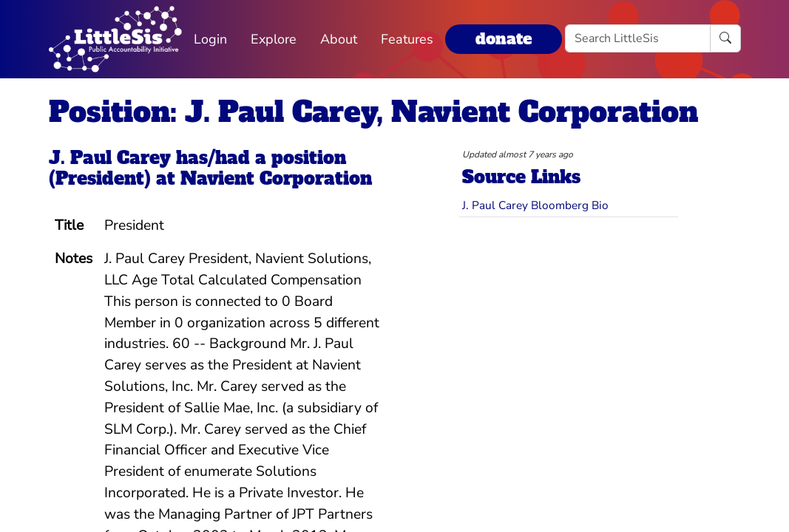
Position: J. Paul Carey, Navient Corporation (373, 112)
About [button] (339, 39)
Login (210, 39)
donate (504, 39)
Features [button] (407, 39)
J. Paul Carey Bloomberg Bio (535, 205)
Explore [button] (274, 39)
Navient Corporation (276, 179)
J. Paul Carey (110, 158)
